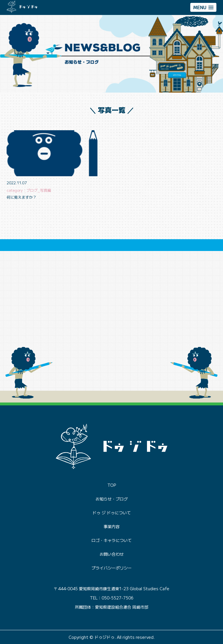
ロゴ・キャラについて (112, 540)
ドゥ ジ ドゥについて (112, 513)
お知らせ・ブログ (112, 499)
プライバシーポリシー (112, 568)
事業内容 (112, 526)
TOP (112, 485)
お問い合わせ (112, 554)
